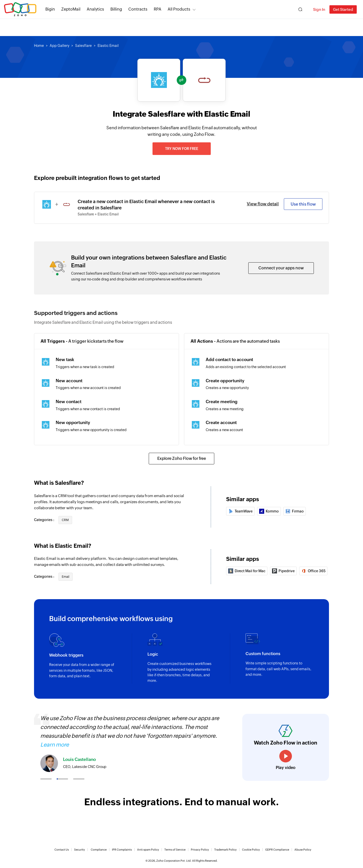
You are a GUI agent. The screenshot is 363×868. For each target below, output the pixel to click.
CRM (65, 520)
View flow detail (263, 204)
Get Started (343, 9)
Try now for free (182, 149)
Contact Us (62, 850)
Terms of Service (175, 850)
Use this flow (303, 204)
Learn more (55, 745)
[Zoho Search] (300, 9)
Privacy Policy (200, 850)
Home (39, 46)
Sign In (319, 9)
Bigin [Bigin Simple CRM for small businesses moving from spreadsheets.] (50, 9)
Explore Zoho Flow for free (182, 458)
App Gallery (59, 46)
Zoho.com (20, 9)
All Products (179, 9)
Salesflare (83, 46)
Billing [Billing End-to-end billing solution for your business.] (116, 9)
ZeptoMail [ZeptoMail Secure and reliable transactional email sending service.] (71, 9)
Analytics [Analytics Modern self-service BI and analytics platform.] (95, 9)
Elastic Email (108, 46)
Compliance (99, 850)
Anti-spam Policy (148, 850)
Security (80, 850)
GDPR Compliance (277, 850)
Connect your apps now (281, 268)
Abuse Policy (303, 850)
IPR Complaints (122, 850)
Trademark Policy (225, 850)
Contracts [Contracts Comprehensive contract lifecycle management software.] (138, 9)
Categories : (44, 520)
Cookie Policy (251, 850)
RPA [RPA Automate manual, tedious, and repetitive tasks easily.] (158, 9)
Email (66, 577)
